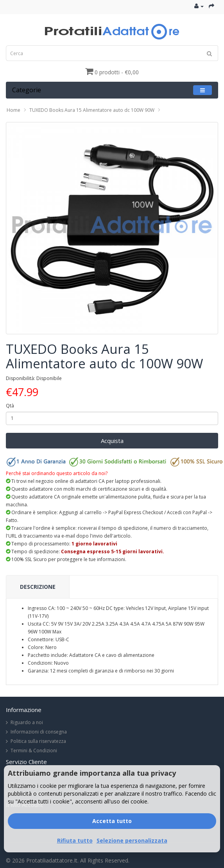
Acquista (112, 441)
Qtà (10, 406)
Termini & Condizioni (34, 751)
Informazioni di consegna (39, 732)
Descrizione (38, 587)
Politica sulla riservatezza (38, 741)
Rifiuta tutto (75, 840)
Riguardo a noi (27, 722)
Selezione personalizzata (132, 840)
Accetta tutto (112, 821)
